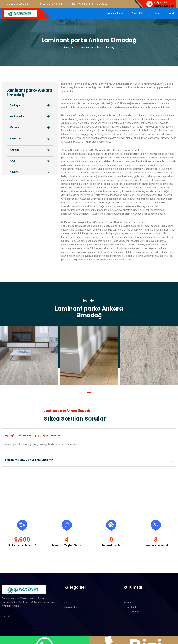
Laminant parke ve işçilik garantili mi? (29, 460)
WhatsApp (44, 640)
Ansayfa (68, 47)
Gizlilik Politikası (131, 612)
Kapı (66, 603)
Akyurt (14, 172)
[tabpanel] (89, 356)
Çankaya (15, 105)
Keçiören (15, 139)
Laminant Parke (72, 607)
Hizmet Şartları (131, 607)
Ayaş (13, 161)
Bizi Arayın (133, 640)
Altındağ (15, 150)
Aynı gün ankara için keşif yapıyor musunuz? (33, 435)
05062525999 (164, 6)
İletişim (127, 603)
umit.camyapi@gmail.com (17, 4)
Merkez (14, 128)
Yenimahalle (17, 116)
